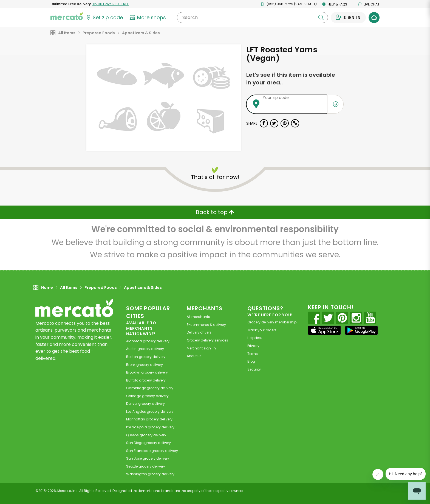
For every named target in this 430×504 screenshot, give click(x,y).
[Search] (252, 18)
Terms (253, 354)
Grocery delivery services (207, 340)
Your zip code (276, 98)
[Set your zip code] (104, 18)
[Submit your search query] (321, 18)
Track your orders (262, 330)
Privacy (253, 346)
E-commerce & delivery (206, 325)
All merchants (198, 317)
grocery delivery (148, 341)
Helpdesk (255, 338)
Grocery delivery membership (272, 322)
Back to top (215, 212)
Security (254, 369)
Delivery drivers (199, 332)
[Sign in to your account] (348, 18)
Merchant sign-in (201, 348)
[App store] (324, 331)
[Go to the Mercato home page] (67, 16)
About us (194, 356)
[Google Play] (361, 330)
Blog (251, 361)
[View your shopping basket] (374, 18)
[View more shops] (148, 18)
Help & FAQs (335, 4)
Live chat (369, 4)
